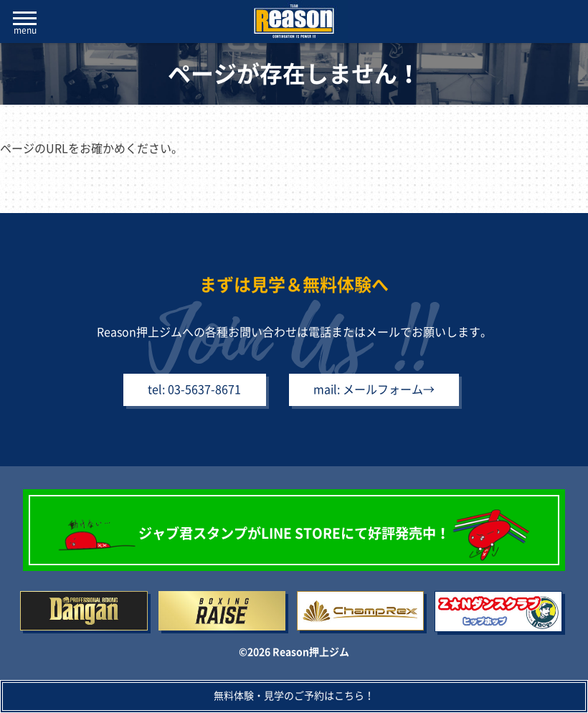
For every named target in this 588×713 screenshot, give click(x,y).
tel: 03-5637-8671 (185, 395)
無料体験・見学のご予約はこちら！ (294, 696)
